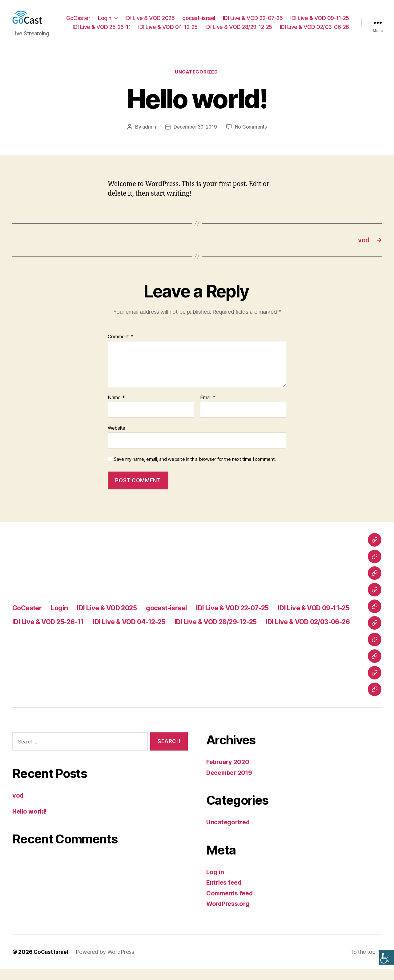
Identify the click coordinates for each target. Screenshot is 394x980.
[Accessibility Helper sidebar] (387, 957)
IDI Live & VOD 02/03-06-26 (314, 36)
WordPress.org (230, 915)
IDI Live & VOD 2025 (216, 18)
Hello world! (31, 822)
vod (18, 806)
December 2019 (231, 783)
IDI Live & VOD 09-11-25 (113, 27)
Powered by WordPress (107, 963)
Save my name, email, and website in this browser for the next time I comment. (195, 470)
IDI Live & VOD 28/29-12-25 (316, 27)
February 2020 (229, 773)
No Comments (252, 137)
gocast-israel (265, 18)
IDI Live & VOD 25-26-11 (179, 27)
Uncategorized (197, 82)
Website (117, 439)
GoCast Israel (52, 963)
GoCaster (145, 18)
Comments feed (231, 904)
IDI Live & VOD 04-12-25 (245, 27)
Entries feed (225, 893)
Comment (121, 348)
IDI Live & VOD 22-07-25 (319, 18)
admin (148, 137)
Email (208, 408)
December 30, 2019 (195, 137)
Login (171, 18)
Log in (215, 883)
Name (116, 408)
